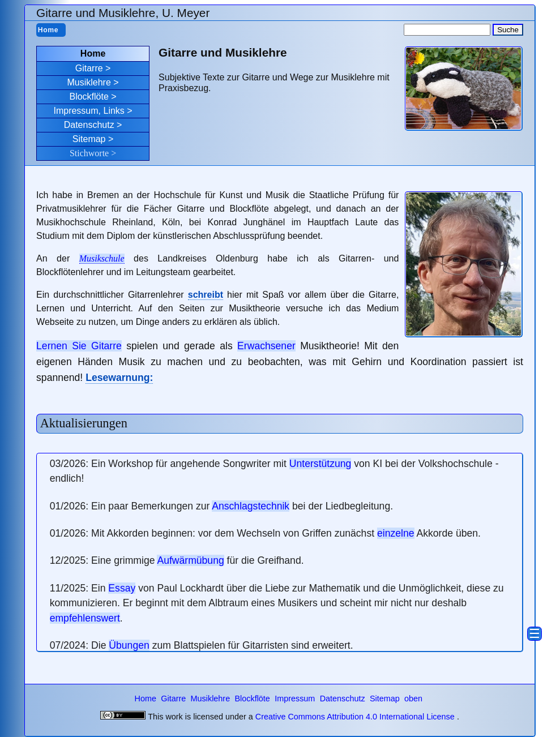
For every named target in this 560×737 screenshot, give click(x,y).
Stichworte (89, 153)
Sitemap (89, 139)
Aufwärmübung (190, 560)
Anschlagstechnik (251, 506)
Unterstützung (320, 464)
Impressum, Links (89, 111)
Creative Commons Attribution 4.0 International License (355, 717)
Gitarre (89, 68)
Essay (122, 588)
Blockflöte (89, 97)
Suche (508, 30)
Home (48, 30)
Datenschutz (89, 125)
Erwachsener (266, 346)
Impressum (296, 699)
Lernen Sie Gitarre (79, 346)
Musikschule (102, 258)
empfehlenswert (85, 618)
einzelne (396, 533)
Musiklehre (89, 82)
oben (413, 699)
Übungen (129, 645)
